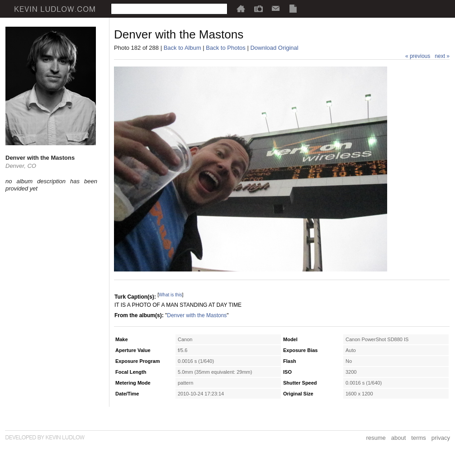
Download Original (274, 48)
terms (419, 438)
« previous (418, 56)
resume (376, 438)
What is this (171, 295)
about (399, 438)
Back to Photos (225, 48)
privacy (441, 438)
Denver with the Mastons (197, 315)
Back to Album (182, 48)
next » (442, 56)
